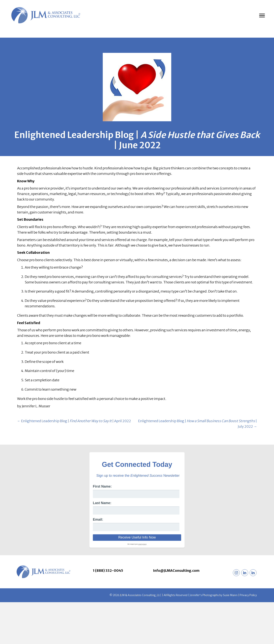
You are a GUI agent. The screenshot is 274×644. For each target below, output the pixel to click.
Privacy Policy (248, 595)
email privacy (142, 544)
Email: (98, 519)
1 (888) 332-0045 (108, 571)
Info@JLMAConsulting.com (176, 571)
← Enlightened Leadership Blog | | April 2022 (74, 421)
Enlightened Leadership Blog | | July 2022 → (198, 424)
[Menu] (262, 16)
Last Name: (102, 503)
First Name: (102, 486)
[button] (236, 573)
